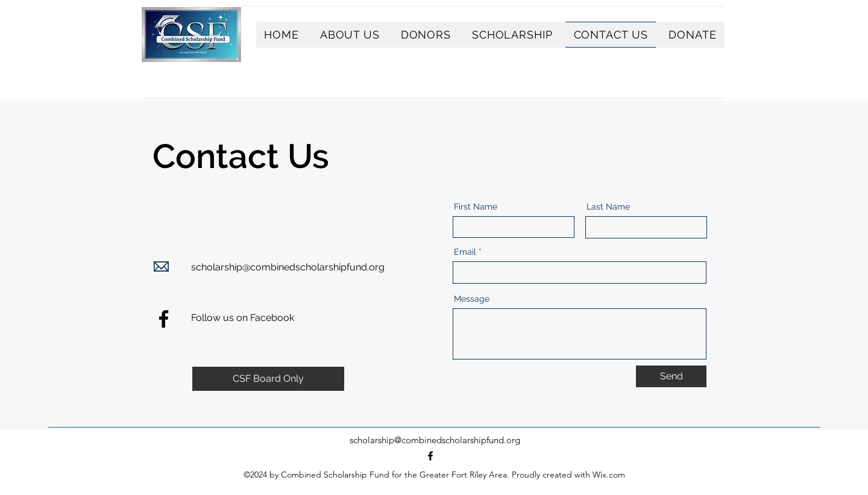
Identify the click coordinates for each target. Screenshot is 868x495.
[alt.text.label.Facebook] (430, 456)
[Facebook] (164, 319)
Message (472, 299)
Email (465, 252)
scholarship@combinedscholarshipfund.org (288, 267)
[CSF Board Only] (268, 379)
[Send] (671, 376)
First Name (476, 207)
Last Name (608, 207)
